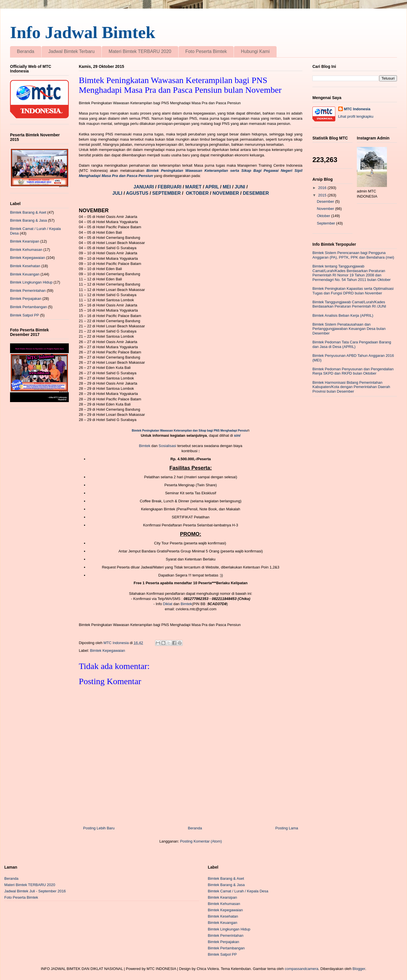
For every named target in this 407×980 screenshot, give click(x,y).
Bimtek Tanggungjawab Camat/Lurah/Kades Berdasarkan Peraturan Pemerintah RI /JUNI (349, 304)
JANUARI (144, 187)
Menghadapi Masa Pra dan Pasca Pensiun (116, 176)
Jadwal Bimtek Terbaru (72, 51)
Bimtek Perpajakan (26, 299)
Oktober (324, 216)
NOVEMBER (226, 193)
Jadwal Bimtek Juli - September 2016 (35, 891)
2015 (323, 195)
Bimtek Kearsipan (25, 241)
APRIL (213, 187)
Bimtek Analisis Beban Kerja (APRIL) (343, 315)
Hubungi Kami (255, 51)
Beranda (26, 51)
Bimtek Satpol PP (25, 315)
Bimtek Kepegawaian (107, 651)
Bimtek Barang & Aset (28, 212)
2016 (323, 188)
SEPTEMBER (167, 193)
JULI (118, 193)
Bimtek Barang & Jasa (29, 220)
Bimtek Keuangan (25, 274)
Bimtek (145, 446)
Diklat (168, 604)
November (326, 209)
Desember (326, 201)
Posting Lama (287, 828)
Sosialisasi (168, 446)
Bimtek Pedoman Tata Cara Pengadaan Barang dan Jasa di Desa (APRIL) (352, 344)
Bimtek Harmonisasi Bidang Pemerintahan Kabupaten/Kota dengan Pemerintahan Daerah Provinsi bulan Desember (351, 387)
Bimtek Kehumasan (26, 250)
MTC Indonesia (357, 109)
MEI (227, 187)
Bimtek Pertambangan (29, 307)
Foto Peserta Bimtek (206, 51)
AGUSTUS (138, 193)
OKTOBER (197, 193)
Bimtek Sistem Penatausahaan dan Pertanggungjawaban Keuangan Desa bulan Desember (349, 329)
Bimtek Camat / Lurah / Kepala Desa (238, 891)
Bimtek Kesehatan (25, 266)
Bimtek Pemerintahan (28, 291)
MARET (194, 187)
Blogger (359, 969)
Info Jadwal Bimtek (83, 32)
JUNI (241, 187)
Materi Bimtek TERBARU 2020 (140, 51)
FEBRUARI (170, 187)
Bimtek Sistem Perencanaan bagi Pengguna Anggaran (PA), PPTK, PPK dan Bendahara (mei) (353, 255)
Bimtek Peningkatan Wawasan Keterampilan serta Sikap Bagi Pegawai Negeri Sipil (224, 171)
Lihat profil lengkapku (356, 116)
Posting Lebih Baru (99, 828)
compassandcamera (302, 969)
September (327, 223)
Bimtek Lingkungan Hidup (31, 282)
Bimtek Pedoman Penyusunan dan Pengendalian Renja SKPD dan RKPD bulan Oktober (353, 371)
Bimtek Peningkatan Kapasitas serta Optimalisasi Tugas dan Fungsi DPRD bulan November (353, 291)
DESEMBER (256, 193)
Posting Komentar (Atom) (201, 841)
